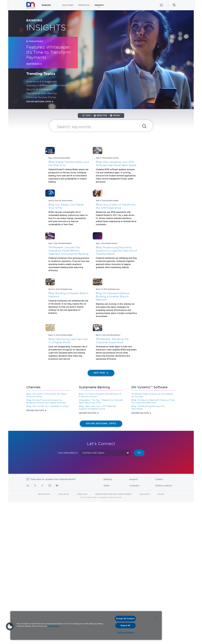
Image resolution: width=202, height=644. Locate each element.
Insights (99, 5)
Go (139, 594)
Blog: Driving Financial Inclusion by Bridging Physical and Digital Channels (46, 543)
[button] (10, 626)
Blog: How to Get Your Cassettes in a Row (48, 548)
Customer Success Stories (41, 97)
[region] (86, 626)
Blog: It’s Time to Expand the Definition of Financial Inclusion (100, 537)
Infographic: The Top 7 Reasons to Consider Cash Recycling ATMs (101, 543)
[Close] (156, 617)
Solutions (68, 5)
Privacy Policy (54, 626)
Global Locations (164, 627)
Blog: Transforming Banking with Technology (148, 549)
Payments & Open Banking (41, 93)
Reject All (125, 626)
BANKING (46, 5)
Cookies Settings (125, 633)
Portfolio (84, 5)
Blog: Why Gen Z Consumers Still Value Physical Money (46, 537)
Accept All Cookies (125, 619)
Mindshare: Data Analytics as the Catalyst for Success (152, 537)
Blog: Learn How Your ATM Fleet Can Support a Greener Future (98, 549)
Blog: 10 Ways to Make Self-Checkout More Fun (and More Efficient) (153, 543)
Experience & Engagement (41, 81)
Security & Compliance (39, 89)
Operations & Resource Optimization (47, 85)
